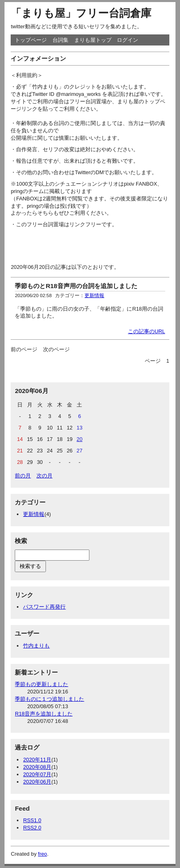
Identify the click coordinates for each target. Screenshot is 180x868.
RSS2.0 (32, 828)
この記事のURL (147, 331)
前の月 (23, 476)
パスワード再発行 (44, 607)
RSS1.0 (32, 820)
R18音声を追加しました (43, 714)
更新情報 (94, 295)
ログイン (128, 40)
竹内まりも (36, 646)
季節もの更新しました (41, 684)
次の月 (44, 476)
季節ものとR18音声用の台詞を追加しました (76, 286)
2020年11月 (37, 760)
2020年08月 (37, 767)
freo (43, 854)
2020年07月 (37, 774)
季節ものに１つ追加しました (49, 699)
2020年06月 (37, 782)
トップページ (31, 40)
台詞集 (60, 40)
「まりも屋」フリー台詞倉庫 (81, 13)
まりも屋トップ (93, 40)
